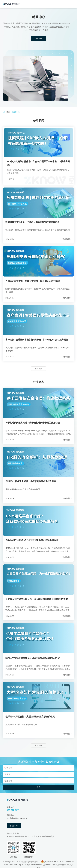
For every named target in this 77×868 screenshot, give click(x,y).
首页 (8, 112)
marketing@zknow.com (17, 818)
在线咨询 (14, 826)
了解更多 (38, 369)
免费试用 (39, 38)
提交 (39, 787)
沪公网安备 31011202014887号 (57, 862)
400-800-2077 (13, 810)
